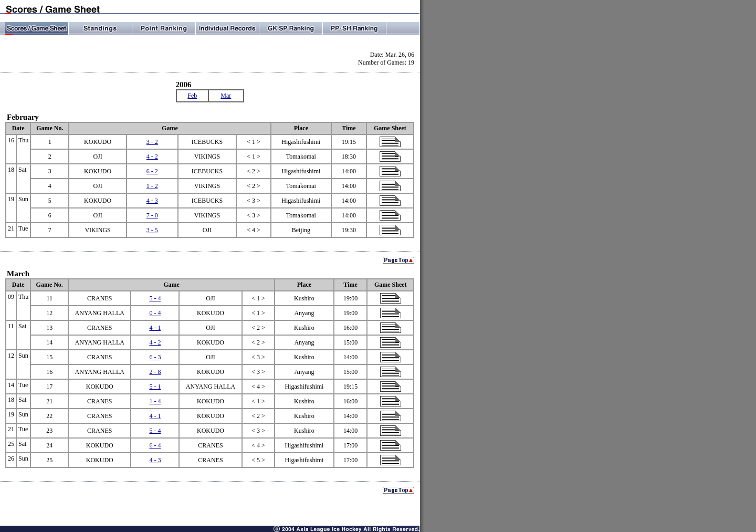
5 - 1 (155, 387)
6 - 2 (152, 171)
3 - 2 (152, 142)
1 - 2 (152, 186)
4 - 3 (152, 201)
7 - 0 (152, 215)
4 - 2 (152, 157)
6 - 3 (155, 357)
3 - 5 (152, 230)
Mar (226, 96)
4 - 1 (155, 328)
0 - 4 (155, 313)
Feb (192, 96)
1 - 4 (155, 401)
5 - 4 (155, 298)
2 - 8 (155, 372)
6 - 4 (155, 445)
